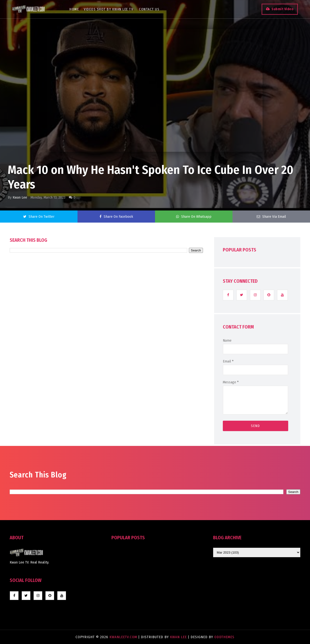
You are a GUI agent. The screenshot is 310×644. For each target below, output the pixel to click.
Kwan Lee (20, 197)
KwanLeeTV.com (124, 637)
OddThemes (224, 637)
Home (74, 9)
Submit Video (283, 9)
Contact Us (149, 9)
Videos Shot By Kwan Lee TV (108, 9)
